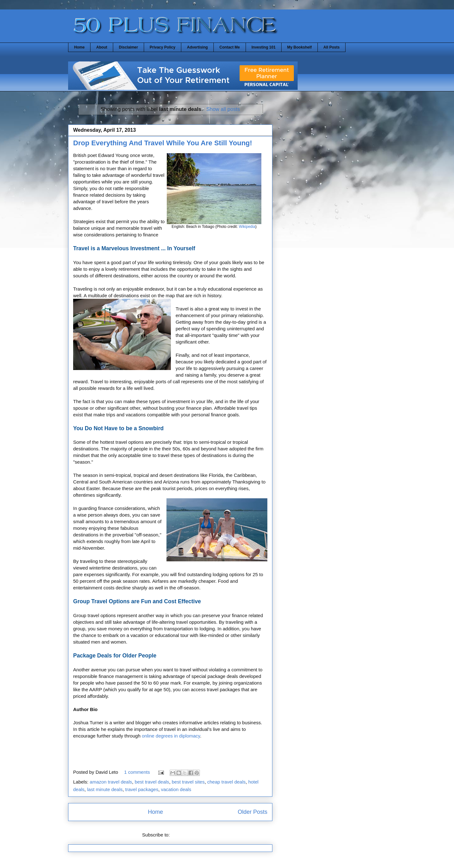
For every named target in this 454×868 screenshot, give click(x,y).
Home (79, 47)
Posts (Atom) (185, 835)
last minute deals (105, 789)
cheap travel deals (226, 782)
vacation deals (176, 789)
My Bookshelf (300, 47)
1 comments (137, 772)
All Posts (332, 47)
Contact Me (230, 47)
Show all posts (223, 109)
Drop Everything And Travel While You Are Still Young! (163, 143)
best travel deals (152, 782)
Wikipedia (247, 227)
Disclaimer (128, 47)
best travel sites (188, 782)
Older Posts (253, 812)
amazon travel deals (111, 782)
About (102, 47)
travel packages (142, 789)
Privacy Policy (163, 47)
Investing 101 (264, 47)
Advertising (197, 47)
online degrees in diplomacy (171, 736)
